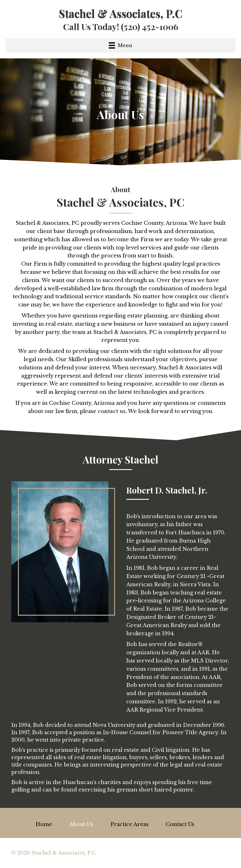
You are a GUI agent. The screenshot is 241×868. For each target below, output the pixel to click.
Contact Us (180, 824)
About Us (81, 824)
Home (44, 824)
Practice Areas (129, 824)
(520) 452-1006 (150, 27)
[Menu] (120, 45)
